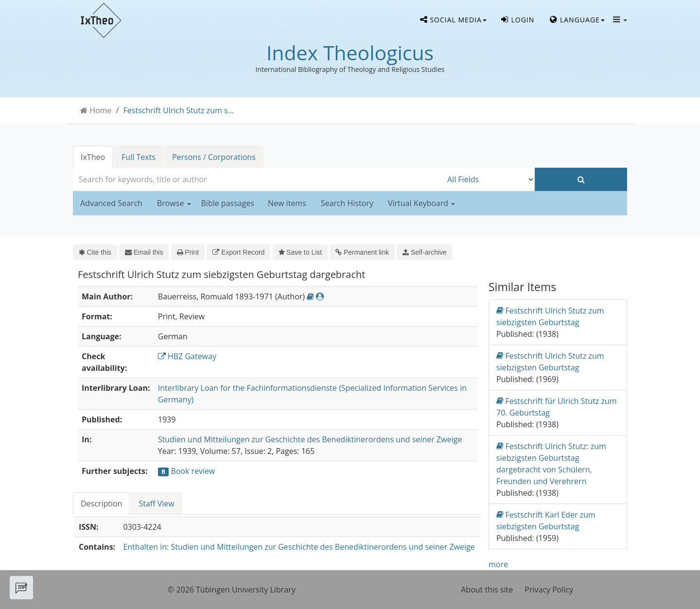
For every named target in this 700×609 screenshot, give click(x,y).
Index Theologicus (350, 52)
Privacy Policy (549, 590)
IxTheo (93, 157)
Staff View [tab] (156, 504)
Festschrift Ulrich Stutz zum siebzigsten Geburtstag (550, 316)
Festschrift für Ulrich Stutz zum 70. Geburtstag (557, 407)
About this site (487, 590)
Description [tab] (101, 504)
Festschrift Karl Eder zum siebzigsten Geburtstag (546, 520)
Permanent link (362, 252)
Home (100, 110)
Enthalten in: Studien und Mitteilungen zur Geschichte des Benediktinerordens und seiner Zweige (299, 547)
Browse (174, 203)
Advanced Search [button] (111, 203)
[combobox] (258, 179)
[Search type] (489, 179)
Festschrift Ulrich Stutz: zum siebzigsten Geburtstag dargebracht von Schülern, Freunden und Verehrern (551, 463)
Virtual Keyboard (421, 203)
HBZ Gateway (187, 356)
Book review (193, 471)
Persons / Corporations (214, 157)
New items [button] (287, 203)
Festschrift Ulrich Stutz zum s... (179, 110)
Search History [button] (347, 203)
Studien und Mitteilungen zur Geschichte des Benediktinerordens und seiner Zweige (310, 439)
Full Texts (139, 157)
